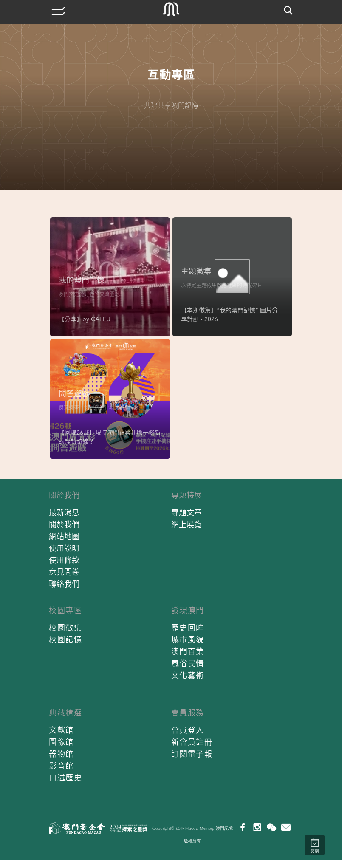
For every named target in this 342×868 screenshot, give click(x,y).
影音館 (61, 766)
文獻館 (61, 730)
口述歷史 (65, 778)
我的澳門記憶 (82, 280)
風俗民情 (188, 663)
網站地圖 (64, 536)
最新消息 (64, 513)
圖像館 (61, 742)
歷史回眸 (188, 628)
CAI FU (101, 319)
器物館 (61, 754)
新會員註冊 (192, 742)
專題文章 (187, 513)
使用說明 (64, 548)
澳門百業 (188, 652)
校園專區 (65, 610)
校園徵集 (65, 628)
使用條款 (64, 560)
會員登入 (188, 730)
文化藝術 (188, 675)
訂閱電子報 (192, 754)
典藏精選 (65, 713)
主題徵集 (196, 271)
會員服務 (188, 713)
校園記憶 (65, 640)
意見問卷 (64, 572)
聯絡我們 (64, 584)
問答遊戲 (74, 394)
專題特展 (187, 495)
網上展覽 (187, 524)
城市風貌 (188, 640)
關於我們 (64, 495)
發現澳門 (188, 610)
